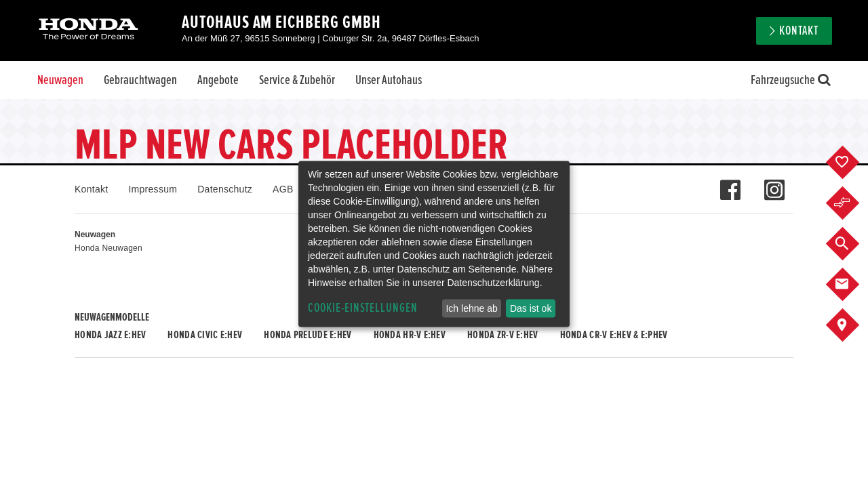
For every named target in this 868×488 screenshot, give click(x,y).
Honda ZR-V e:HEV (502, 335)
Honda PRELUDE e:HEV (308, 335)
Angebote (218, 80)
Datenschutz (225, 189)
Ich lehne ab (471, 308)
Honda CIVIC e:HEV (205, 335)
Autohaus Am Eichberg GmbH (281, 22)
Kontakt (799, 31)
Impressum (153, 189)
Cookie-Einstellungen (363, 308)
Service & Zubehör (297, 80)
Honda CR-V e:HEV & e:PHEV (614, 335)
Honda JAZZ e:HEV (110, 335)
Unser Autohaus (389, 80)
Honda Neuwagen (108, 248)
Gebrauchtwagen (140, 80)
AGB (283, 189)
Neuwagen (60, 80)
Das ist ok (531, 308)
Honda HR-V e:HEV (410, 335)
